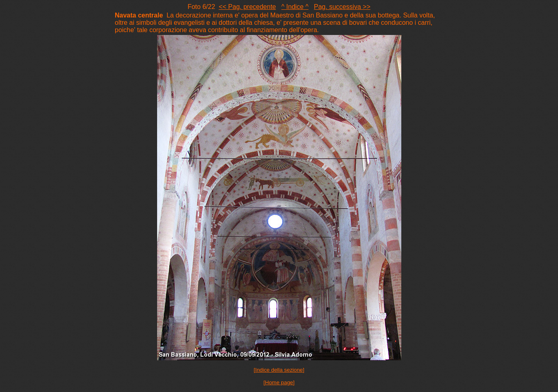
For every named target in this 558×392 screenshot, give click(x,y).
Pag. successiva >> (342, 7)
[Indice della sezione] (279, 370)
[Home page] (279, 382)
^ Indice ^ (295, 7)
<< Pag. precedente (247, 7)
